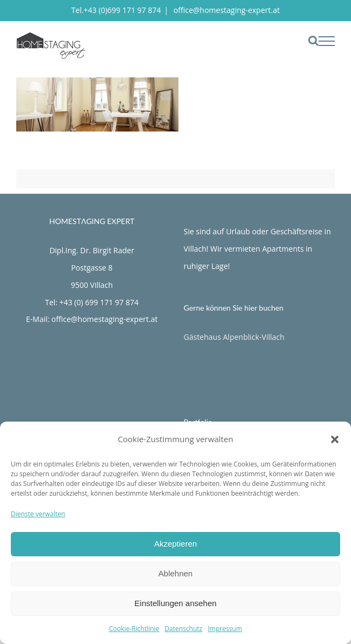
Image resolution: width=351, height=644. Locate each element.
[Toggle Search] (313, 41)
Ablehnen (175, 573)
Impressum (225, 629)
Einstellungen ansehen (176, 603)
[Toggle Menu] (327, 41)
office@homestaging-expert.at (226, 10)
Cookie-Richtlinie (134, 629)
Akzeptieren (175, 544)
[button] (335, 439)
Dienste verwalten (38, 514)
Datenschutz (183, 629)
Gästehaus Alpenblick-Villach (234, 337)
